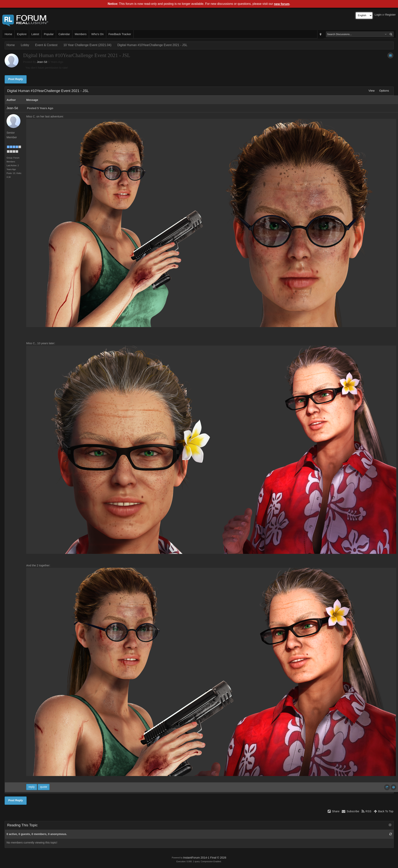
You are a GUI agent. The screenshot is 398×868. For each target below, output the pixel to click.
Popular (49, 34)
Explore (22, 34)
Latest (35, 34)
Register (390, 15)
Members (81, 34)
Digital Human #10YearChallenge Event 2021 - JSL (152, 45)
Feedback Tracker (120, 34)
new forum (282, 4)
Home (8, 34)
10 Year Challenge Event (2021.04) (87, 45)
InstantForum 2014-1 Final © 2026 (205, 858)
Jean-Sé (42, 62)
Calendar (64, 34)
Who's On (98, 34)
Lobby (25, 45)
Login (378, 15)
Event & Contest (46, 45)
